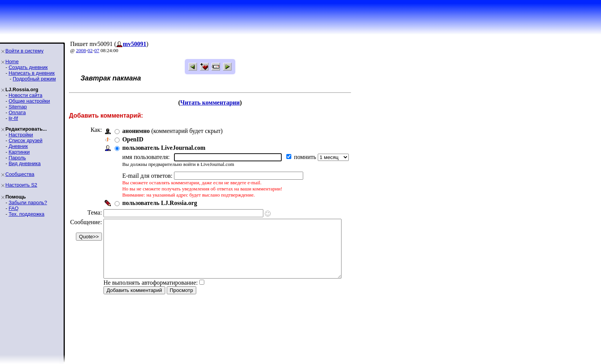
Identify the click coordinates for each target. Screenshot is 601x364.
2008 (81, 50)
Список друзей (25, 140)
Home (12, 61)
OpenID (133, 139)
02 (90, 50)
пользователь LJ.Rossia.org (160, 203)
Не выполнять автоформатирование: (151, 294)
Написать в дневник (31, 73)
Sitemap (18, 107)
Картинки (19, 152)
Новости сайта (25, 95)
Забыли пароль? (28, 202)
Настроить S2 (21, 185)
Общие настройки (29, 101)
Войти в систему (24, 51)
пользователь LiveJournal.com (164, 148)
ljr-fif (13, 118)
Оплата (17, 112)
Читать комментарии (220, 102)
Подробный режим (34, 79)
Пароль (17, 158)
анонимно (136, 131)
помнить (306, 157)
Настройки (21, 135)
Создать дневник (28, 67)
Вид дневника (25, 163)
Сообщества (20, 174)
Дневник (18, 146)
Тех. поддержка (26, 214)
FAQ (13, 208)
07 (97, 50)
